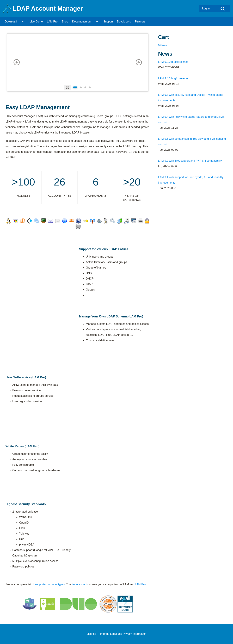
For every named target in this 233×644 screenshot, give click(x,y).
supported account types (50, 584)
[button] (17, 62)
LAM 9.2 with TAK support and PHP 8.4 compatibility (190, 161)
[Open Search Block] (223, 9)
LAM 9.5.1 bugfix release (173, 78)
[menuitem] (207, 9)
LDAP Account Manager (48, 8)
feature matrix (80, 584)
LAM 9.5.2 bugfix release (173, 62)
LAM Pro (140, 584)
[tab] (68, 87)
